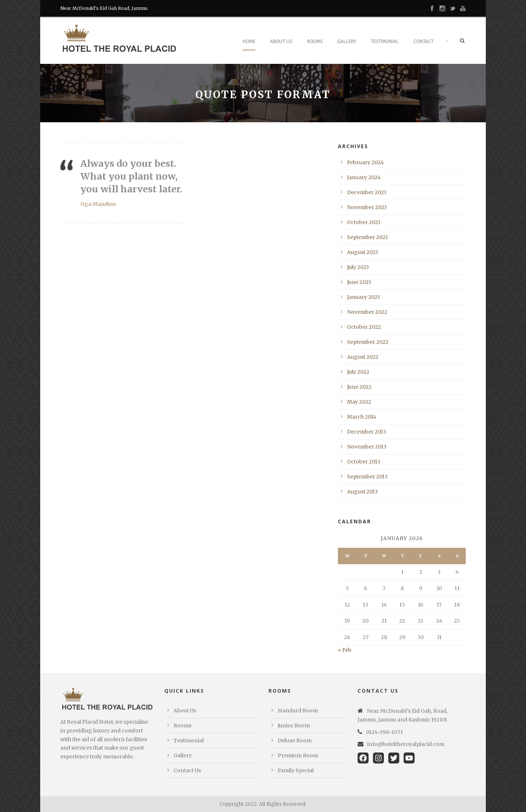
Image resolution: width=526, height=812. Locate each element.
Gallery (347, 41)
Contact (424, 41)
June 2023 (359, 282)
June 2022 (359, 387)
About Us (281, 41)
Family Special (296, 770)
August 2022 (363, 357)
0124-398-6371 (384, 732)
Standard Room (298, 711)
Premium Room (298, 755)
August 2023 (363, 252)
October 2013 (364, 462)
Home (249, 41)
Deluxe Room (295, 740)
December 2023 (367, 192)
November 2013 (367, 447)
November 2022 (367, 312)
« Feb (345, 650)
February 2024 (365, 162)
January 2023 (363, 297)
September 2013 (367, 477)
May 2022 (359, 402)
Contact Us (187, 770)
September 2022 (368, 342)
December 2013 (367, 432)
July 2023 (358, 267)
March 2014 (362, 417)
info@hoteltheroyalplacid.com (406, 744)
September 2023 (367, 237)
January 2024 (364, 177)
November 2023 (367, 207)
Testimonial (385, 41)
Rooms (315, 41)
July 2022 (358, 372)
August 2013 (362, 492)
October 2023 (364, 222)
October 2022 (364, 327)
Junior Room (294, 726)
